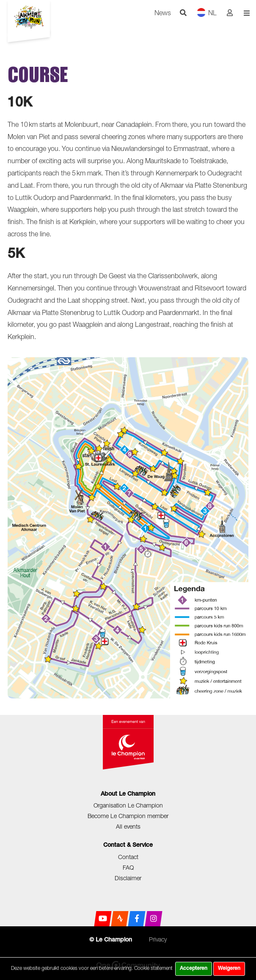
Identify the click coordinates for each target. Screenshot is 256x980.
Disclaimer (128, 878)
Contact (128, 857)
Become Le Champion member (128, 816)
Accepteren (194, 969)
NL (207, 12)
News (163, 13)
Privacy (158, 939)
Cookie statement (153, 968)
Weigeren (229, 969)
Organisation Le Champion (128, 805)
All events (128, 826)
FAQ (128, 867)
